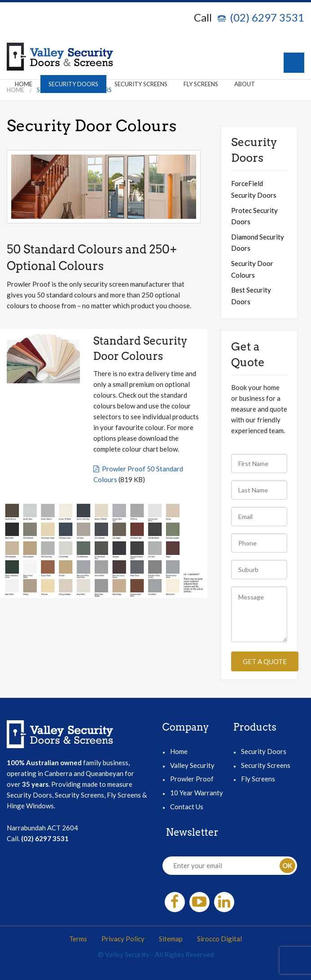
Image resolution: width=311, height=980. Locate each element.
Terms (78, 939)
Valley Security (192, 765)
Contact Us (187, 807)
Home (24, 84)
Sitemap (171, 939)
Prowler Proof (192, 779)
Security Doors (73, 84)
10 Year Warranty (197, 793)
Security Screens (141, 84)
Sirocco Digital (219, 939)
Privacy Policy (123, 939)
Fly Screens (201, 84)
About (245, 84)
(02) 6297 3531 (267, 17)
